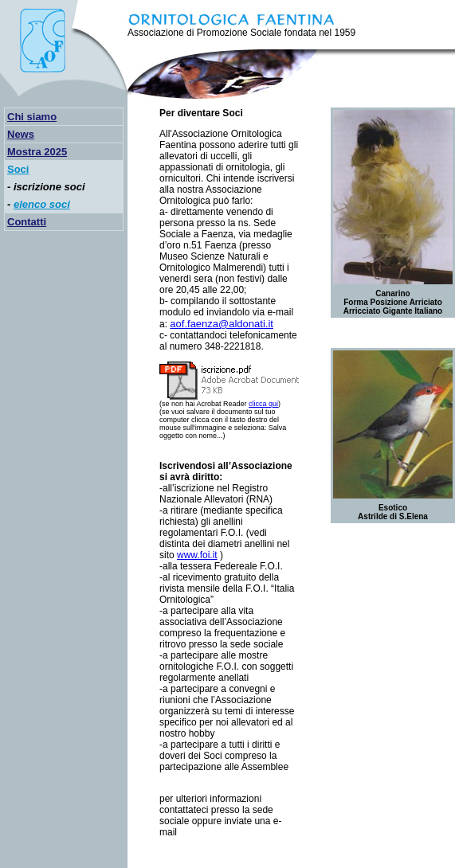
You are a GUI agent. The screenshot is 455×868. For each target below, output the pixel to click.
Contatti (27, 222)
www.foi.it (197, 555)
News (21, 134)
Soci (18, 169)
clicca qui (263, 404)
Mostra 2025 (37, 152)
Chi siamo (32, 117)
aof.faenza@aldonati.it (222, 324)
